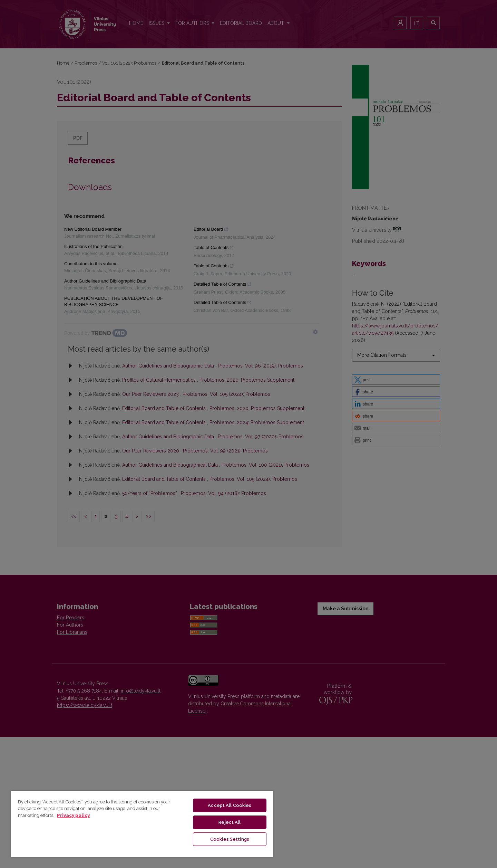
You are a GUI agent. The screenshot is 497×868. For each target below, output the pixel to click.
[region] (142, 824)
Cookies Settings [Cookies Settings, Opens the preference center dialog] (230, 839)
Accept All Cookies (230, 805)
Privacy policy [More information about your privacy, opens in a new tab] (73, 815)
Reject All (230, 822)
